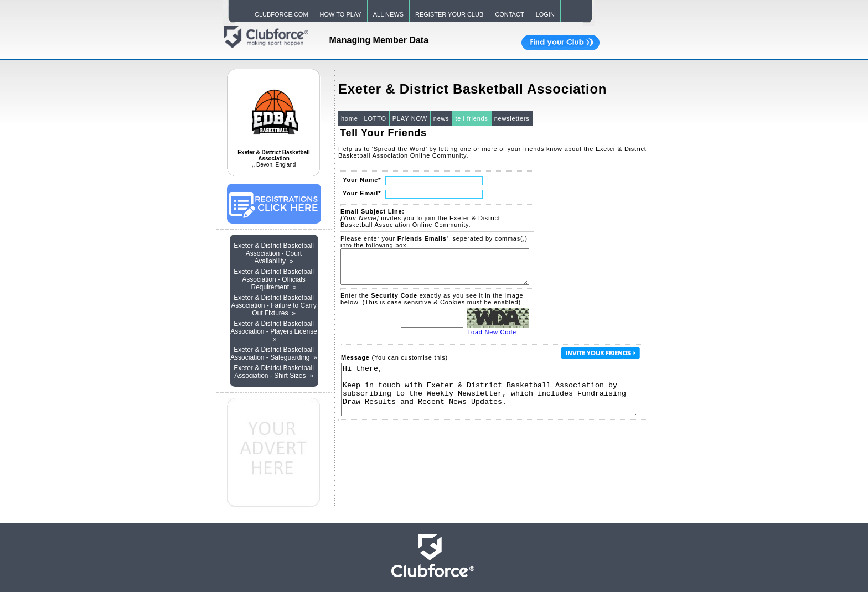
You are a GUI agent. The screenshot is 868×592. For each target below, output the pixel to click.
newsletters (512, 118)
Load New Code (492, 339)
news (441, 118)
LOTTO (375, 118)
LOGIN (545, 14)
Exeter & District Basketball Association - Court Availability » (274, 253)
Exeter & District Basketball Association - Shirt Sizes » (274, 372)
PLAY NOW (410, 118)
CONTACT (509, 14)
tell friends (472, 118)
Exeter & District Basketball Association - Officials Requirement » (274, 279)
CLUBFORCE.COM (281, 14)
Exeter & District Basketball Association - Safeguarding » (274, 354)
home (350, 118)
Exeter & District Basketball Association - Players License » (274, 331)
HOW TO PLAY (341, 14)
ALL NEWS (388, 14)
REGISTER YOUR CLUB (449, 14)
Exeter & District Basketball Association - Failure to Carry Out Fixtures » (274, 305)
